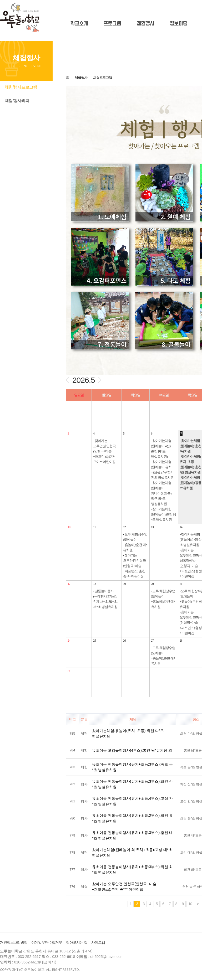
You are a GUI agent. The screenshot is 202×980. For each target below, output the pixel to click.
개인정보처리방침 (14, 942)
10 (190, 904)
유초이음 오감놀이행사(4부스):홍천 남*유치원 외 (132, 750)
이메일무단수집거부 (47, 942)
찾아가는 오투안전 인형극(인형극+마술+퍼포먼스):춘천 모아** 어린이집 (104, 451)
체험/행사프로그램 (21, 87)
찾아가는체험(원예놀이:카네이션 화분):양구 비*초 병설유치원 (161, 493)
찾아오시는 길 (77, 942)
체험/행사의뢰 (17, 100)
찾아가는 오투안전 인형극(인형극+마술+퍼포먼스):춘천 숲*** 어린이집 (134, 566)
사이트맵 (98, 942)
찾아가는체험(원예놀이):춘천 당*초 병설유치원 (164, 514)
